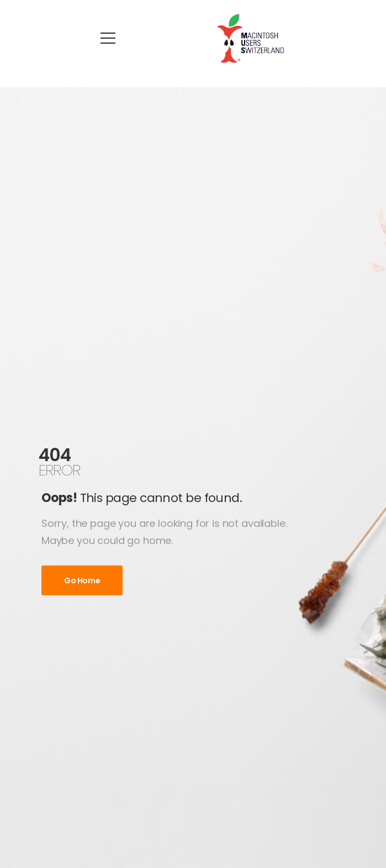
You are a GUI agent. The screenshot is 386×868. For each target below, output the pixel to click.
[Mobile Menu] (108, 38)
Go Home (82, 581)
